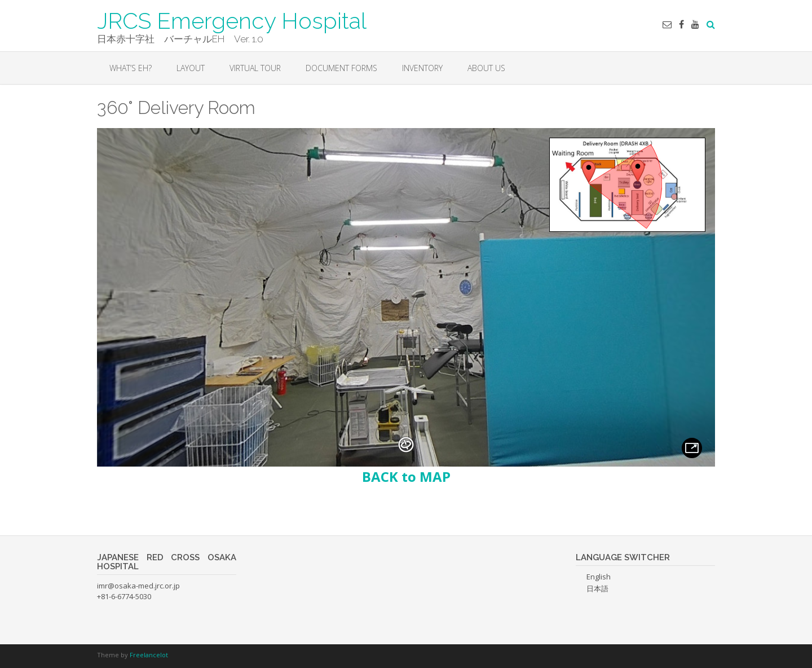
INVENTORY (422, 68)
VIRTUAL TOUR (255, 68)
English (599, 577)
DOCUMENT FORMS (341, 68)
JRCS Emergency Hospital (232, 20)
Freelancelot (149, 655)
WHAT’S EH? (131, 68)
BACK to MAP (406, 476)
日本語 (597, 588)
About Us (486, 68)
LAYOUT (191, 68)
